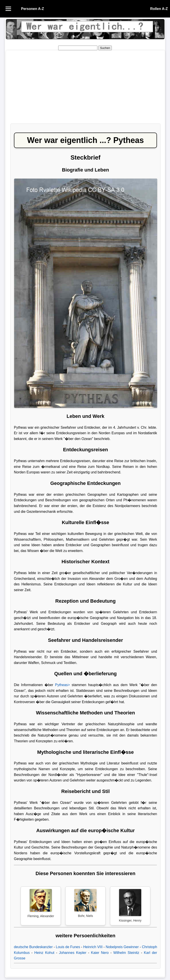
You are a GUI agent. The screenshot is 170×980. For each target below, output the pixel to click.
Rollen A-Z (159, 9)
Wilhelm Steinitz (126, 953)
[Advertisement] (86, 89)
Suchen (105, 48)
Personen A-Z (32, 9)
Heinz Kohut (44, 953)
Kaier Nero (100, 953)
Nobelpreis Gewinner (122, 947)
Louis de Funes (68, 947)
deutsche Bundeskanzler (33, 947)
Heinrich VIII (93, 947)
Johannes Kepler (73, 953)
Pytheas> (62, 685)
